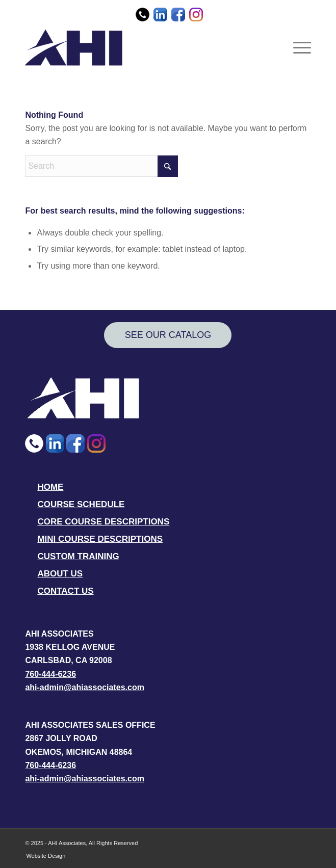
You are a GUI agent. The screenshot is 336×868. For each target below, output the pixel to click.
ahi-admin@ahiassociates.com (84, 687)
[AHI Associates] (139, 47)
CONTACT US (65, 591)
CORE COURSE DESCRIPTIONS (103, 522)
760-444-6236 (50, 674)
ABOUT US (60, 574)
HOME (50, 487)
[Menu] (297, 47)
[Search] (101, 166)
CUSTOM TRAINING (78, 556)
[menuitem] (297, 47)
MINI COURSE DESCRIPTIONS (100, 539)
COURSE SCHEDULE (81, 504)
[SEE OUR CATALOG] (168, 335)
